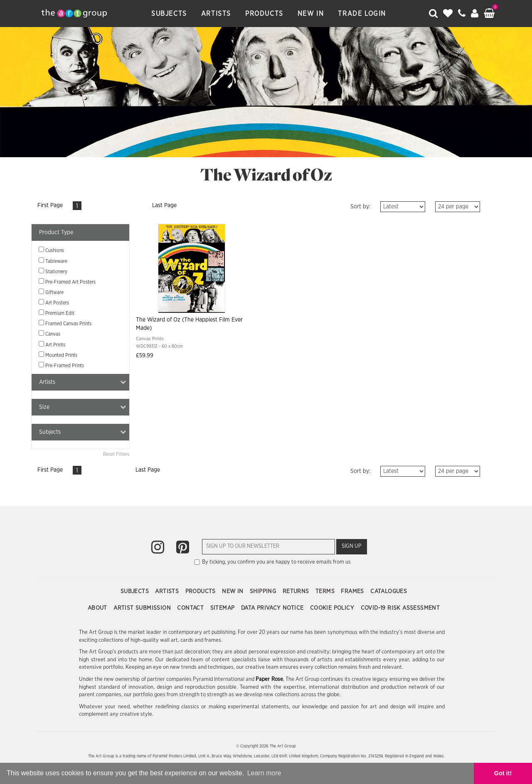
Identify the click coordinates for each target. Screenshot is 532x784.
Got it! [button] (503, 773)
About (98, 608)
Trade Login (362, 14)
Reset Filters (116, 454)
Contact (191, 608)
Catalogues (389, 591)
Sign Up (352, 546)
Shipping (264, 591)
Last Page (164, 205)
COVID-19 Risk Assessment (400, 608)
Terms (326, 591)
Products (264, 14)
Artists (216, 14)
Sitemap (223, 608)
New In (311, 14)
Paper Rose (269, 679)
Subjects (169, 14)
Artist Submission (143, 608)
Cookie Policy (333, 608)
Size (83, 407)
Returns (297, 591)
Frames (353, 591)
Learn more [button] (264, 773)
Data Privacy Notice (273, 608)
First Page (50, 205)
